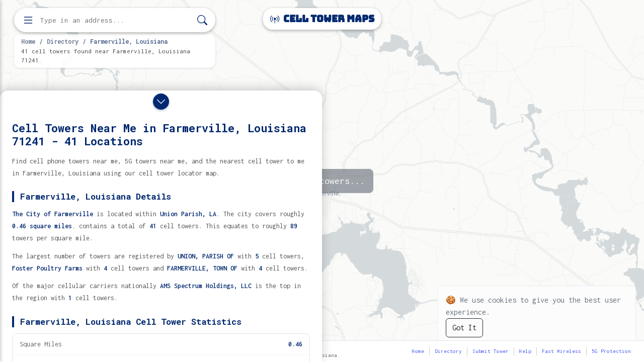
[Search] (202, 20)
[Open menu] (28, 20)
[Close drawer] (161, 102)
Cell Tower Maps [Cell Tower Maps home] (322, 19)
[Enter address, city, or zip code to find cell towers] (116, 20)
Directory (63, 41)
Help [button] (525, 351)
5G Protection (611, 351)
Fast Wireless (561, 351)
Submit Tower (491, 351)
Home (28, 41)
